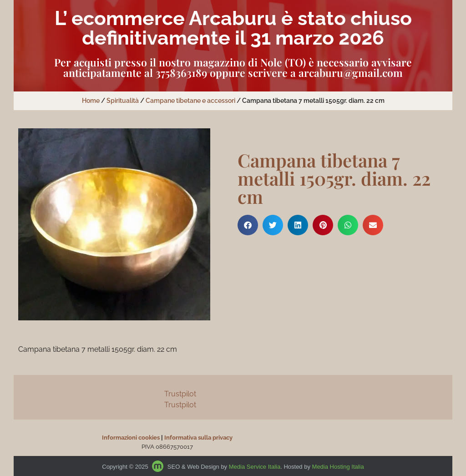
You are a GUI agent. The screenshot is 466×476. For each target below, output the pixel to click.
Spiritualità (123, 101)
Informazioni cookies (131, 438)
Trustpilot (180, 394)
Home (91, 101)
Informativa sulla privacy (198, 438)
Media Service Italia (255, 467)
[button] (248, 225)
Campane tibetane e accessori (190, 101)
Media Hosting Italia (338, 467)
